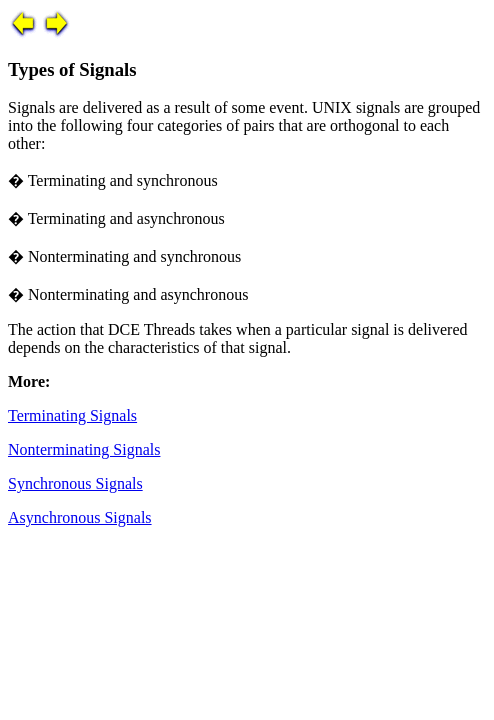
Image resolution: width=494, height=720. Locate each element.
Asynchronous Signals (80, 517)
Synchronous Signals (75, 483)
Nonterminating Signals (84, 449)
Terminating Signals (72, 415)
